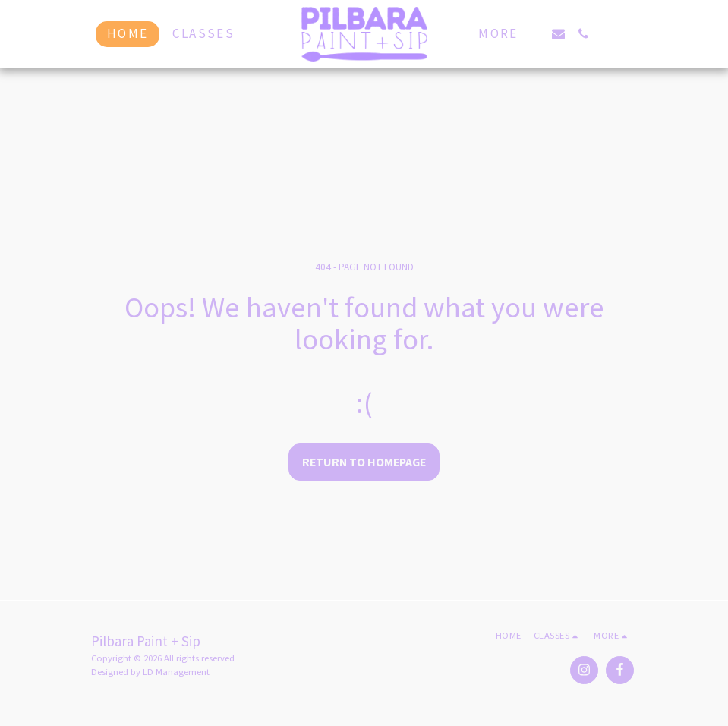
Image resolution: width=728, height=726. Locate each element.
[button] (558, 34)
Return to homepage (364, 462)
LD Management (176, 672)
